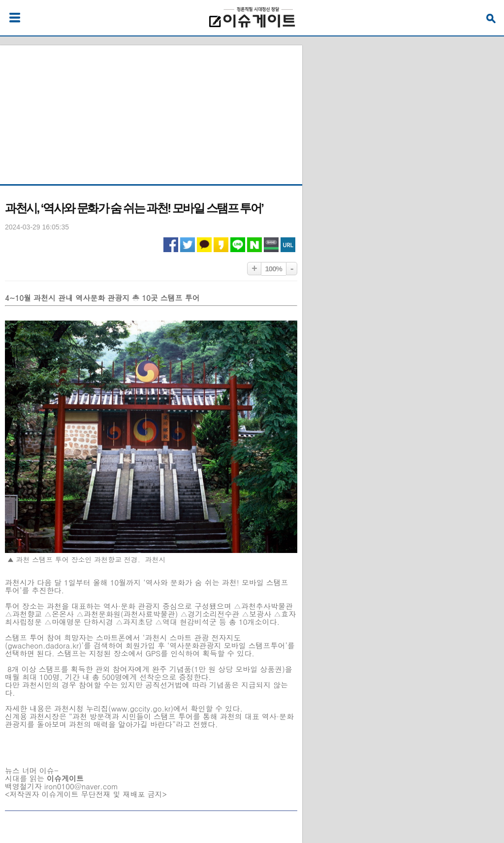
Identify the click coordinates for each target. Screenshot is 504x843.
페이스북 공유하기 (171, 245)
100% (274, 269)
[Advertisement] (151, 107)
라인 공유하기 (238, 245)
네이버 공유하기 (254, 245)
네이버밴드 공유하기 (271, 245)
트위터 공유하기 (188, 245)
